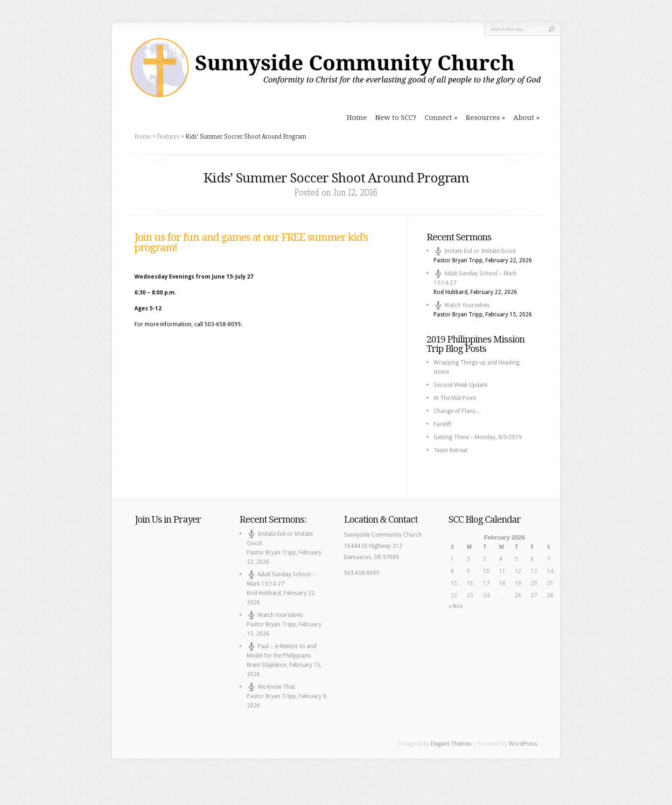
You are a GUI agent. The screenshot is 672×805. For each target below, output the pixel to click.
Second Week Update (460, 385)
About (524, 118)
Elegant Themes (451, 744)
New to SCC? (396, 118)
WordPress (523, 744)
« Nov (456, 606)
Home (357, 118)
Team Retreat (451, 450)
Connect (438, 118)
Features (168, 136)
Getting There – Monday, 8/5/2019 (478, 437)
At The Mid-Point (455, 398)
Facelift (443, 424)
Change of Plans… (457, 411)
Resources (483, 118)
